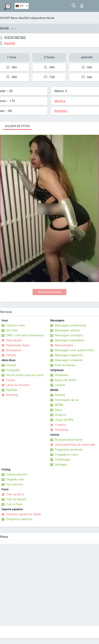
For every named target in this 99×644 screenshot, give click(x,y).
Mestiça (60, 101)
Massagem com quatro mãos (75, 350)
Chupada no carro (67, 455)
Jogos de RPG (64, 420)
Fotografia (13, 370)
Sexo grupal (14, 340)
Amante (60, 395)
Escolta (11, 365)
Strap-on (60, 415)
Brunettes (61, 111)
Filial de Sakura (65, 365)
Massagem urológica (69, 335)
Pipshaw (12, 390)
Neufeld (24, 18)
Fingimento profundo (69, 450)
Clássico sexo (16, 325)
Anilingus (61, 465)
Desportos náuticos (19, 519)
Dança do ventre (66, 380)
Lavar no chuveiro (18, 385)
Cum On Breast (16, 499)
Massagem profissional (70, 325)
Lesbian (60, 385)
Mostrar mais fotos (50, 292)
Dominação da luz (67, 400)
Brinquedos (14, 350)
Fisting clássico (17, 474)
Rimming (12, 395)
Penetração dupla (18, 345)
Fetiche (11, 355)
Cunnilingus (63, 460)
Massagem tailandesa (69, 340)
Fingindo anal (15, 479)
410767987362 (15, 37)
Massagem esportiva (69, 355)
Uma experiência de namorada (75, 445)
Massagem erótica (67, 330)
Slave (58, 410)
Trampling (61, 430)
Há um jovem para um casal (25, 375)
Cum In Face (14, 504)
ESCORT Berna (9, 18)
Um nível (12, 330)
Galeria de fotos (17, 126)
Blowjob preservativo (69, 440)
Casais (11, 380)
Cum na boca (15, 494)
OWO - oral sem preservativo (25, 335)
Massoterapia (64, 345)
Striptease (62, 375)
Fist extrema (14, 484)
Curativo (60, 425)
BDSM (59, 405)
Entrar (82, 6)
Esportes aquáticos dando (24, 514)
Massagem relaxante (69, 360)
